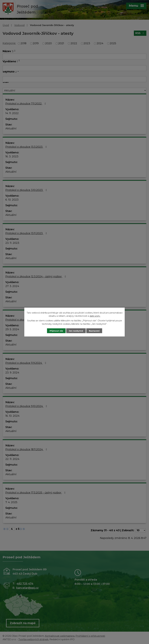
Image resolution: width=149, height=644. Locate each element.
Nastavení (96, 331)
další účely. (95, 316)
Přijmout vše (55, 331)
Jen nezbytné (76, 331)
